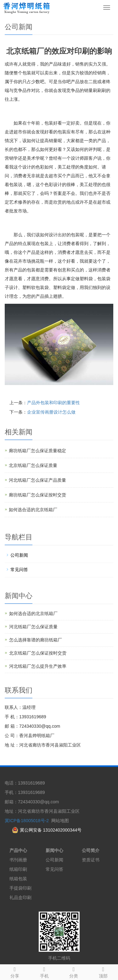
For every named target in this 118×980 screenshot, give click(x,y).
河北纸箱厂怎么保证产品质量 (37, 480)
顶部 (103, 972)
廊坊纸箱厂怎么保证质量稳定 (37, 451)
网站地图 (60, 821)
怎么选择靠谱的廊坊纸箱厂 (36, 640)
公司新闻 (19, 555)
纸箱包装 (18, 879)
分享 (15, 972)
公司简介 (91, 850)
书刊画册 (18, 860)
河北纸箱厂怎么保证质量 (33, 627)
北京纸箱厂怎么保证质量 (33, 465)
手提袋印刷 (20, 888)
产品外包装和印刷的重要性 (53, 403)
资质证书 (91, 860)
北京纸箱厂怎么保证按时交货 (38, 653)
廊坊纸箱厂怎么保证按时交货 (37, 495)
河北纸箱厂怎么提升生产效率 (38, 666)
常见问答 (19, 570)
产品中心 (18, 850)
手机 (44, 972)
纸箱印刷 (18, 869)
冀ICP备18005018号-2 (27, 821)
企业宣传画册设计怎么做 (51, 412)
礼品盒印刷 (20, 897)
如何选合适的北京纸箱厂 (33, 510)
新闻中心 (54, 850)
